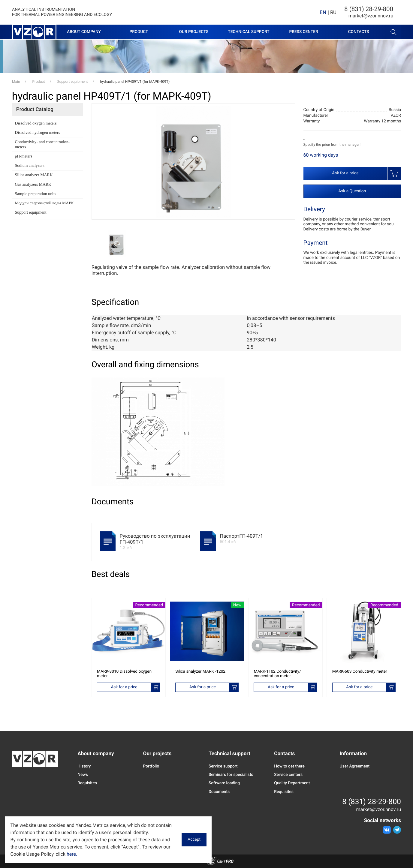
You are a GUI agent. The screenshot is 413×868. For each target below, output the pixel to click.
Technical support (249, 32)
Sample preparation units (36, 194)
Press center (303, 32)
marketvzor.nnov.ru (371, 16)
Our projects (194, 32)
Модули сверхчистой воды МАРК (44, 203)
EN (323, 12)
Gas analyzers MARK (33, 184)
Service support (223, 766)
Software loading (224, 783)
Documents (219, 792)
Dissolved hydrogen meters (38, 132)
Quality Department (292, 783)
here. (72, 854)
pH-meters (24, 156)
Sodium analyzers (30, 165)
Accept (194, 839)
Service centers (288, 775)
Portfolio (151, 766)
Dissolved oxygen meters (36, 123)
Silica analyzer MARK (34, 175)
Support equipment (31, 212)
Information (353, 754)
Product (139, 32)
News (83, 775)
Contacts (359, 32)
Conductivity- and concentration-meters (42, 144)
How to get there (289, 766)
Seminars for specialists (231, 775)
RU (333, 12)
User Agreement (354, 766)
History (84, 766)
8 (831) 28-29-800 (369, 9)
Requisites (87, 783)
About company (84, 32)
